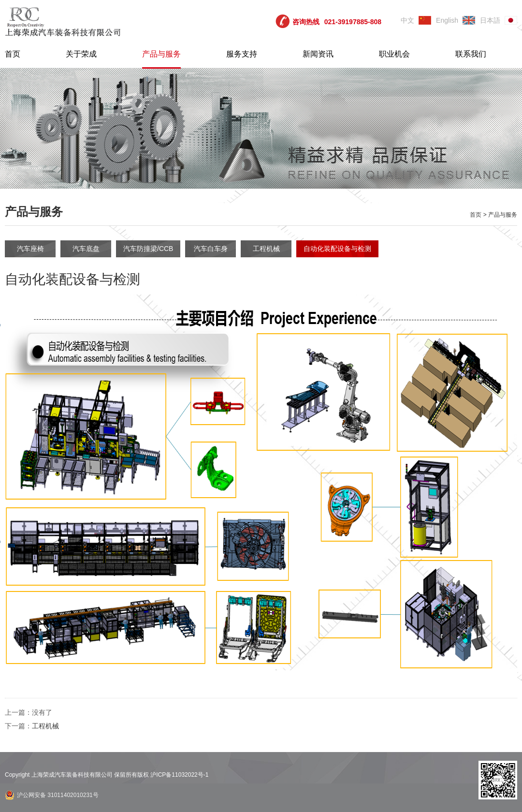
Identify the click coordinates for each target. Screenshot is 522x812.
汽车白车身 (211, 249)
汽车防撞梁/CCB (148, 249)
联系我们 (471, 54)
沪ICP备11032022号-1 (179, 775)
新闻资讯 (318, 54)
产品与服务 (161, 54)
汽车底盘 (86, 249)
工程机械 (266, 249)
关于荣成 (81, 54)
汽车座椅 (30, 249)
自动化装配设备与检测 (337, 249)
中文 (407, 20)
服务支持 (242, 54)
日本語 (490, 20)
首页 (13, 54)
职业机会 (394, 54)
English (447, 20)
